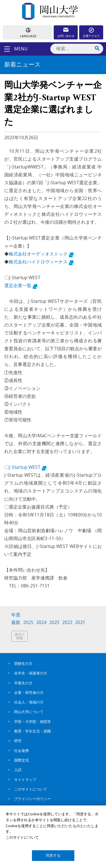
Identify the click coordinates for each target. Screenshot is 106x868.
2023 (54, 622)
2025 (28, 622)
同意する (53, 855)
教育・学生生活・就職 (33, 731)
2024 (41, 622)
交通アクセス (91, 36)
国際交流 (21, 760)
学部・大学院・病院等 (33, 722)
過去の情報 (20, 636)
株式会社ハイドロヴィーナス (41, 262)
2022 (67, 622)
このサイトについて (31, 789)
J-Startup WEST (28, 467)
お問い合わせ (66, 36)
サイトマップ (25, 780)
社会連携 (21, 751)
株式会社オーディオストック (41, 254)
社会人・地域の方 (29, 702)
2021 (80, 622)
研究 (18, 741)
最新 (16, 622)
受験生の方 (23, 663)
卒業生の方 (23, 683)
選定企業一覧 (21, 285)
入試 (18, 770)
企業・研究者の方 (29, 692)
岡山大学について (29, 712)
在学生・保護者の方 (31, 673)
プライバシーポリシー (33, 799)
